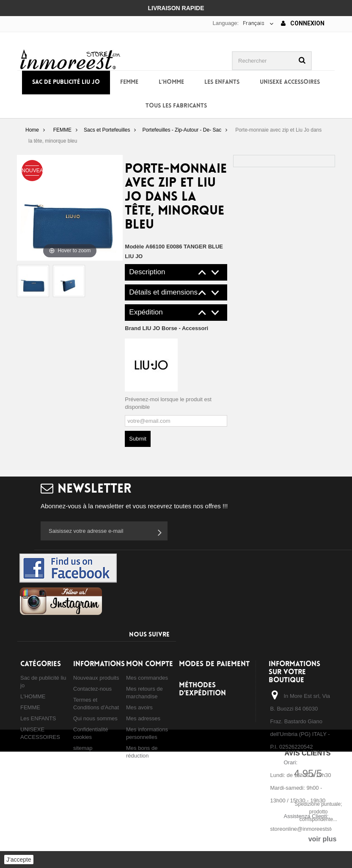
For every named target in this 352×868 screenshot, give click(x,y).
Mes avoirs (139, 707)
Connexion (303, 23)
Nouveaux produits (96, 678)
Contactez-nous (92, 689)
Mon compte (150, 664)
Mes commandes (147, 678)
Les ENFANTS (222, 82)
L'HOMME (171, 82)
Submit (137, 439)
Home (32, 130)
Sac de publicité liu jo (66, 82)
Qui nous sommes (95, 718)
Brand (166, 328)
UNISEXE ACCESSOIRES (290, 82)
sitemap (83, 748)
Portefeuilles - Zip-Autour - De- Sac (182, 130)
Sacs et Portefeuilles (107, 130)
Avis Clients (307, 753)
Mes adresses (143, 718)
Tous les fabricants (176, 106)
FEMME (129, 82)
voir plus (323, 839)
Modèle (134, 247)
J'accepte (19, 860)
